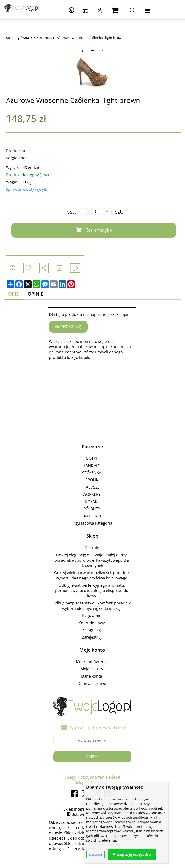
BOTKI (92, 458)
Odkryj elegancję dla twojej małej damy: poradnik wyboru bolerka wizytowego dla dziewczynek (92, 560)
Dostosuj (96, 855)
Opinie (36, 294)
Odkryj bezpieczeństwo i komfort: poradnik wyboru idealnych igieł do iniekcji (92, 606)
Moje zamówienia (92, 662)
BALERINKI (92, 516)
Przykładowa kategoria (92, 523)
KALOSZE (92, 487)
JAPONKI (92, 480)
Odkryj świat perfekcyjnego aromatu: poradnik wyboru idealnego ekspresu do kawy (92, 591)
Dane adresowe (92, 683)
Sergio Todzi (17, 158)
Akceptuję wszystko (132, 855)
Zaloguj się (92, 630)
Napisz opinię (69, 327)
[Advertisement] (92, 397)
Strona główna (18, 38)
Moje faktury (92, 669)
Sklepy (70, 777)
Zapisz (92, 757)
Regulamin (92, 616)
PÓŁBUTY (92, 509)
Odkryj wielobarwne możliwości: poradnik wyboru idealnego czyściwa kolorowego (92, 575)
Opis (13, 294)
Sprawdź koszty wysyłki (27, 189)
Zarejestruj (92, 637)
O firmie (92, 548)
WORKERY (92, 494)
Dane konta (92, 676)
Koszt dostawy (92, 623)
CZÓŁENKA (43, 38)
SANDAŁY (92, 465)
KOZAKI (92, 502)
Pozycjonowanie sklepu (99, 777)
